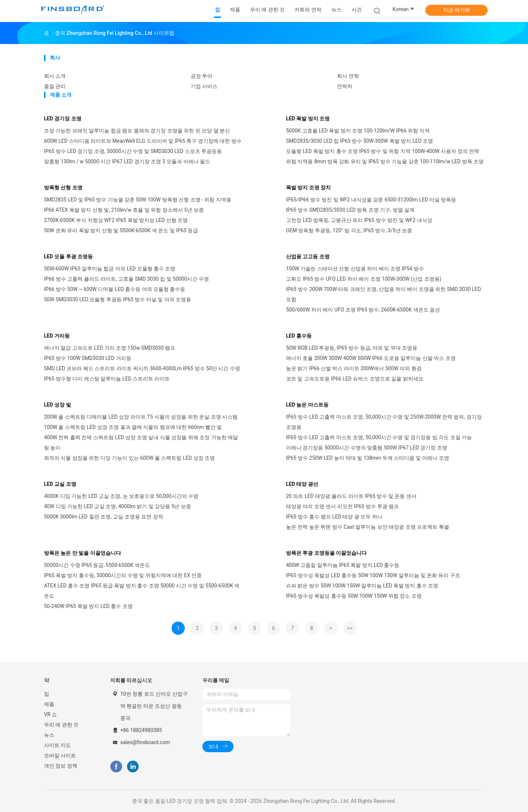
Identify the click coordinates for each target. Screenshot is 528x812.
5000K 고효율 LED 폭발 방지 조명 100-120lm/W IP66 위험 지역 (358, 131)
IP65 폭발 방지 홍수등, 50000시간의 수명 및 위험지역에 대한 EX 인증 (123, 575)
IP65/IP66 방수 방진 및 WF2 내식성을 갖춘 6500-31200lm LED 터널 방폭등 (371, 200)
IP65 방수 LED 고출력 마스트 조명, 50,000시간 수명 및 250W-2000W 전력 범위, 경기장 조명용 (384, 422)
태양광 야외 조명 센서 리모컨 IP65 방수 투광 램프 (342, 506)
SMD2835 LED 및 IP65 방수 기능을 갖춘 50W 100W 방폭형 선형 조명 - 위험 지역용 (138, 200)
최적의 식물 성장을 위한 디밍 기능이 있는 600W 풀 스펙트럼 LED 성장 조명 (129, 458)
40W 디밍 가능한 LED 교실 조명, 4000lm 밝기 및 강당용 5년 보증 (118, 506)
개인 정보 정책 (61, 766)
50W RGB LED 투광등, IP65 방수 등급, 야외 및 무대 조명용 (352, 348)
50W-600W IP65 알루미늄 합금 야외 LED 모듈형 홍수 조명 (110, 269)
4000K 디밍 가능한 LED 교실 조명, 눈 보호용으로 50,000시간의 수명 (121, 496)
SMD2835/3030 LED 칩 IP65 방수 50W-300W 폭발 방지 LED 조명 (360, 141)
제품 (49, 704)
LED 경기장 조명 (63, 119)
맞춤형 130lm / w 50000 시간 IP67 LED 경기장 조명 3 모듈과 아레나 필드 (127, 161)
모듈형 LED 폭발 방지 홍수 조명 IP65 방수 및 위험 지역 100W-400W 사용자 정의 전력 (383, 151)
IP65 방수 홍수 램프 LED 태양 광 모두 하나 (334, 517)
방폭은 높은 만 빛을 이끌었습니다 (82, 553)
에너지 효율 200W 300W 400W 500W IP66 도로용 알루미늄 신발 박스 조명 (371, 358)
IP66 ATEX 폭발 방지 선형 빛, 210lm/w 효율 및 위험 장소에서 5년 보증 (124, 210)
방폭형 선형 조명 (63, 187)
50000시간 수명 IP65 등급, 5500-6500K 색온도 (97, 565)
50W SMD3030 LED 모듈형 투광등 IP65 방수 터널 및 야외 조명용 (118, 299)
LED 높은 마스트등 (307, 405)
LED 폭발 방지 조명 (308, 119)
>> (350, 628)
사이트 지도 (57, 745)
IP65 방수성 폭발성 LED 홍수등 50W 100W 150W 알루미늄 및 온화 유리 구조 (373, 575)
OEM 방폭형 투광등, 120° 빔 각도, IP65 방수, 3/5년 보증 (349, 230)
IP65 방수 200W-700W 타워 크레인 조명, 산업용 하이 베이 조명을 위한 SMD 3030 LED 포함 (384, 294)
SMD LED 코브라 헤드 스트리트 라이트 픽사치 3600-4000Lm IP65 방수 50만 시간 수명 (142, 368)
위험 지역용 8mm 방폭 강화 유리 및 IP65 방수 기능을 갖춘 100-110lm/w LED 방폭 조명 (385, 161)
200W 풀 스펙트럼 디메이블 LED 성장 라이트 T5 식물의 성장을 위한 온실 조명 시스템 (141, 417)
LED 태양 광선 (302, 484)
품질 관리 (55, 86)
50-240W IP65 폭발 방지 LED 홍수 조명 (88, 606)
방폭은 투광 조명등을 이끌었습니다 (326, 553)
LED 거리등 (57, 336)
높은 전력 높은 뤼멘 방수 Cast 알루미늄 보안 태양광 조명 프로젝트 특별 (368, 527)
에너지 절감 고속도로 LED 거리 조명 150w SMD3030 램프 (110, 348)
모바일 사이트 (60, 755)
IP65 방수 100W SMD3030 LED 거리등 (88, 358)
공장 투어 (201, 76)
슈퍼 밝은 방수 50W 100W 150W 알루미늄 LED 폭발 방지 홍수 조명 (362, 586)
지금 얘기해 (456, 10)
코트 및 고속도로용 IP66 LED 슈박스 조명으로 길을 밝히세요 (355, 379)
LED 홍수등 (299, 336)
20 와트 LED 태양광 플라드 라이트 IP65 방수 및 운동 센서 (351, 496)
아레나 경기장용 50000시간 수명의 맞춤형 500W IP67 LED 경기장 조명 (367, 448)
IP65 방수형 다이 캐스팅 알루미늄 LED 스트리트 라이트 (107, 379)
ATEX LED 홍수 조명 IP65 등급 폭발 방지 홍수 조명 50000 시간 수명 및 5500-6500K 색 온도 (142, 591)
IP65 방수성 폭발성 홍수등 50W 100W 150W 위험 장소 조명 (354, 596)
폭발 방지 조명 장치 (308, 187)
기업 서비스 (204, 86)
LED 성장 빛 (58, 405)
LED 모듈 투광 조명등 (68, 256)
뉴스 (49, 735)
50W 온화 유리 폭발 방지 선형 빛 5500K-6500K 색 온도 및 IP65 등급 (121, 230)
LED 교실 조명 (60, 484)
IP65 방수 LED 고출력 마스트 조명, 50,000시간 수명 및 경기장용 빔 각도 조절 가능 (379, 437)
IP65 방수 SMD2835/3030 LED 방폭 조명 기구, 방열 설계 (350, 210)
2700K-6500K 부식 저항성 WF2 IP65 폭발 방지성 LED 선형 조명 (116, 220)
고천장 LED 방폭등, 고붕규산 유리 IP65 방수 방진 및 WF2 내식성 (359, 220)
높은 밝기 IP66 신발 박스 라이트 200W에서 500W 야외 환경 (354, 368)
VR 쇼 (50, 714)
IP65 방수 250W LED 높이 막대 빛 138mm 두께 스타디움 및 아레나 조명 (368, 458)
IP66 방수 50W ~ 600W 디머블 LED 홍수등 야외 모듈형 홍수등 (115, 289)
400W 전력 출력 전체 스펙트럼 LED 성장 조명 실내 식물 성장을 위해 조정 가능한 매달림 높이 (141, 443)
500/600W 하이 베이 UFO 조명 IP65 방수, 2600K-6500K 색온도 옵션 (363, 310)
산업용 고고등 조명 (308, 256)
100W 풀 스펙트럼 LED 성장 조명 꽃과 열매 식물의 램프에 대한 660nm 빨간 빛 (133, 427)
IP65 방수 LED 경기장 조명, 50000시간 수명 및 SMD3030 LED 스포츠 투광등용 (133, 151)
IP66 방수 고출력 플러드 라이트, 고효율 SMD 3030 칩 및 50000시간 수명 (126, 279)
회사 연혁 (348, 76)
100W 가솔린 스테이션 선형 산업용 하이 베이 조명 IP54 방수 (355, 269)
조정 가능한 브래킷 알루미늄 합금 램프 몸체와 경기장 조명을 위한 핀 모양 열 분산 (137, 131)
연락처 (345, 86)
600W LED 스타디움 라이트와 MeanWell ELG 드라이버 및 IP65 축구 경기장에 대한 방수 (143, 141)
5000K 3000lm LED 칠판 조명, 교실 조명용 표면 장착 (104, 517)
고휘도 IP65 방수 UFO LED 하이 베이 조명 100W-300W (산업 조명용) (364, 279)
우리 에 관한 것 (61, 725)
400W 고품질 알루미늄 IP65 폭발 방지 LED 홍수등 (343, 565)
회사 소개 (55, 76)
